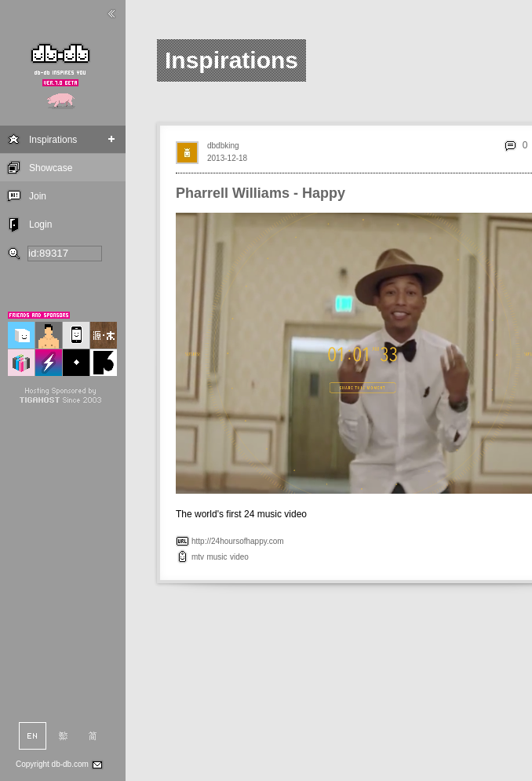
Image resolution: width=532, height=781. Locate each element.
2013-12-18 (227, 158)
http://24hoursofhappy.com (238, 541)
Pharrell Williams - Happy (261, 193)
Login (40, 224)
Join (38, 196)
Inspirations (53, 140)
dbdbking (223, 146)
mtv (198, 557)
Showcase (51, 168)
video (239, 557)
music (217, 557)
